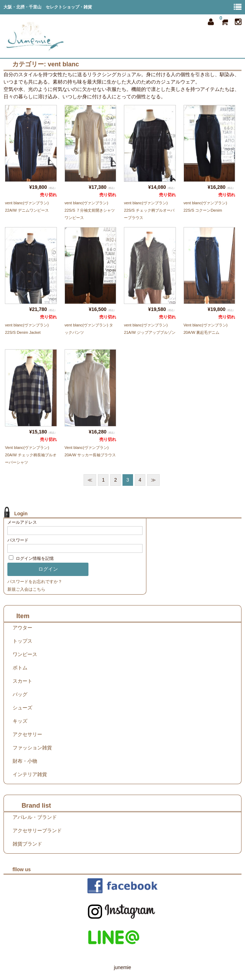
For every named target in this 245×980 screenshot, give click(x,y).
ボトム (20, 668)
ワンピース (25, 654)
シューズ (22, 708)
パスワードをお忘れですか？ (35, 582)
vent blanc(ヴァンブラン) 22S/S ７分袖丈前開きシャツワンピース (90, 210)
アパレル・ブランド (35, 817)
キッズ (20, 721)
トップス (22, 641)
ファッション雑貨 (32, 748)
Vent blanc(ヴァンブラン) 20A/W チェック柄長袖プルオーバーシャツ (31, 455)
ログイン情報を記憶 (31, 558)
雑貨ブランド (27, 844)
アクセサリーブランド (37, 830)
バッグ (20, 694)
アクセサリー (27, 734)
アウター (22, 628)
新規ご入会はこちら (26, 589)
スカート (22, 681)
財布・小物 (25, 761)
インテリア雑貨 (30, 774)
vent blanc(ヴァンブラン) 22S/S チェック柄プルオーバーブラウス (149, 210)
